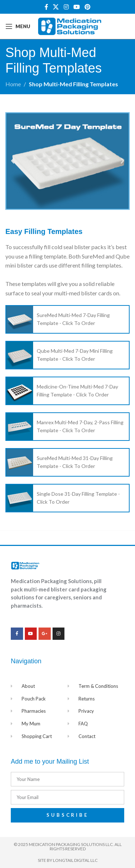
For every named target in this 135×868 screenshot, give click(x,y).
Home (13, 84)
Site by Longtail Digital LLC (68, 860)
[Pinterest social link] (87, 7)
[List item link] (67, 319)
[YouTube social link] (76, 7)
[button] (13, 161)
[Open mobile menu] (18, 26)
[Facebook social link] (46, 7)
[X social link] (56, 7)
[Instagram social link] (66, 7)
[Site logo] (70, 25)
